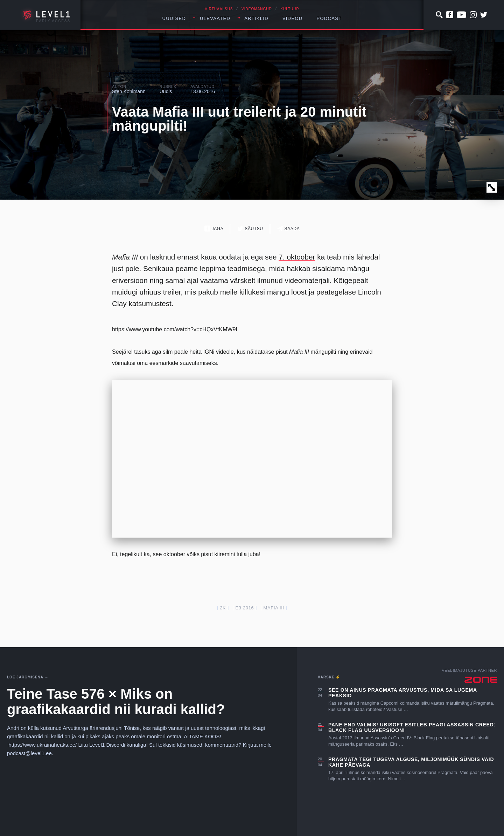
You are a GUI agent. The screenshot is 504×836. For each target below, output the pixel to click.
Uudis (166, 91)
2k (223, 608)
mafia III (274, 608)
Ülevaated (215, 18)
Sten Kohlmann (129, 91)
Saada (289, 229)
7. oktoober (297, 257)
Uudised (174, 18)
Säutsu (250, 229)
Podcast (329, 18)
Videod (293, 18)
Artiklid (256, 18)
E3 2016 (244, 608)
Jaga (214, 229)
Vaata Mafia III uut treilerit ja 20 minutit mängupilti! (239, 119)
